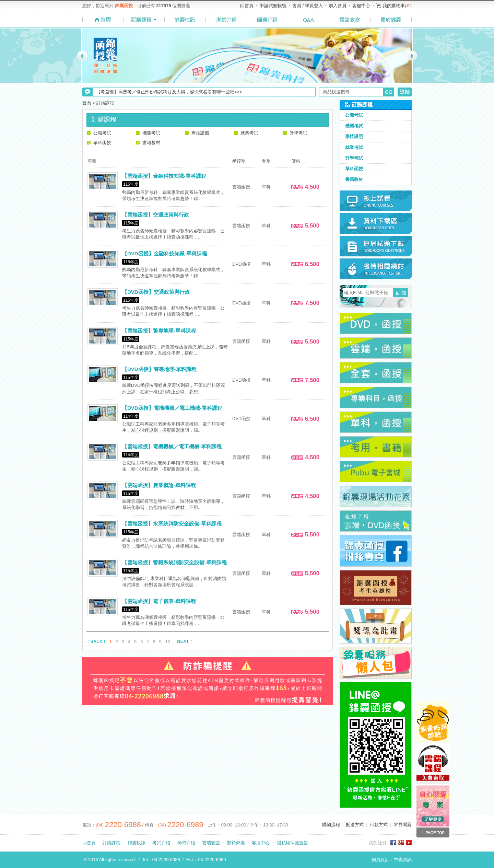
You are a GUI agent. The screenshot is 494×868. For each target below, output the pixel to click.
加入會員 (338, 6)
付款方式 (379, 825)
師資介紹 (186, 843)
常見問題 (403, 825)
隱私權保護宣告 (292, 843)
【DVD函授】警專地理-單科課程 (159, 369)
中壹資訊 (403, 860)
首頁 (87, 103)
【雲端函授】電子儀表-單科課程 (159, 601)
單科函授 (102, 143)
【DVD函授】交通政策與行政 (156, 292)
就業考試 (249, 133)
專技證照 (200, 133)
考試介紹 (161, 843)
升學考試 (298, 133)
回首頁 (247, 6)
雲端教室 (211, 843)
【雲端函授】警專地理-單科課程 (159, 331)
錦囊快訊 (137, 843)
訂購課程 (111, 843)
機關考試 (151, 133)
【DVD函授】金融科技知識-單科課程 (164, 253)
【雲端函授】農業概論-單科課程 (159, 485)
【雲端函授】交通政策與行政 (156, 215)
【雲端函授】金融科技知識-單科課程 (164, 176)
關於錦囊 (236, 843)
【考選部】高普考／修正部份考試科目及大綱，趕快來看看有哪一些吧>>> (169, 92)
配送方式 (355, 825)
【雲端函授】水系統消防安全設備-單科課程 (172, 524)
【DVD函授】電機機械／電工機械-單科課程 (172, 408)
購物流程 (331, 825)
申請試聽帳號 (273, 6)
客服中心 (361, 6)
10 (168, 642)
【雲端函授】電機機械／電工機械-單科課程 (172, 446)
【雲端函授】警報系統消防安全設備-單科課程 (174, 562)
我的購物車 (394, 6)
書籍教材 (151, 143)
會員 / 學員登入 (308, 6)
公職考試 (102, 133)
